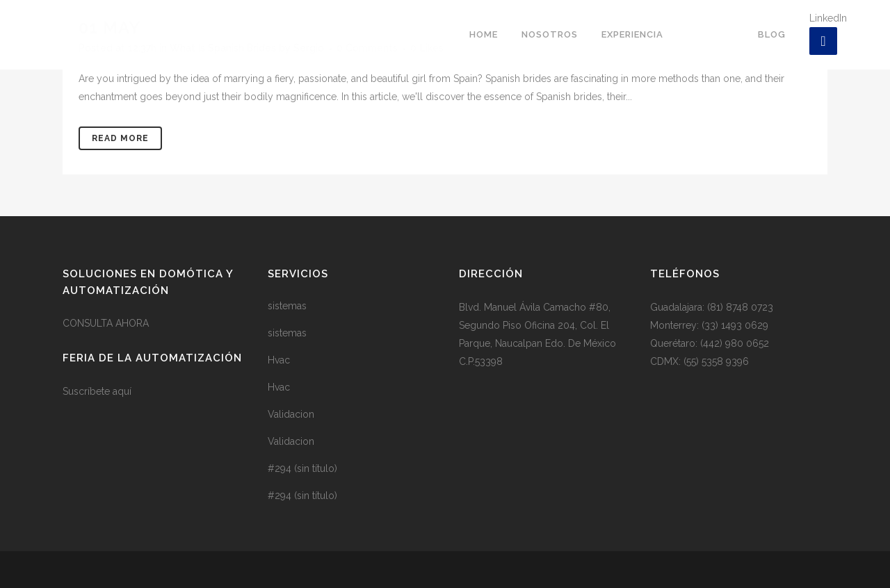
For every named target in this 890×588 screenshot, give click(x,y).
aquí (122, 391)
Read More (120, 138)
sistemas (287, 306)
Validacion (291, 414)
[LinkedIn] (823, 41)
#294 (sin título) (302, 468)
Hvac (279, 360)
